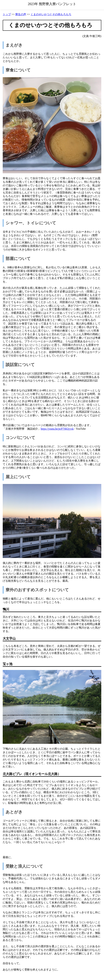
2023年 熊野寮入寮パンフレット (52, 4)
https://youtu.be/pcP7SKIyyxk (57, 429)
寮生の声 (21, 14)
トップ (7, 14)
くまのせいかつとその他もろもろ (51, 14)
